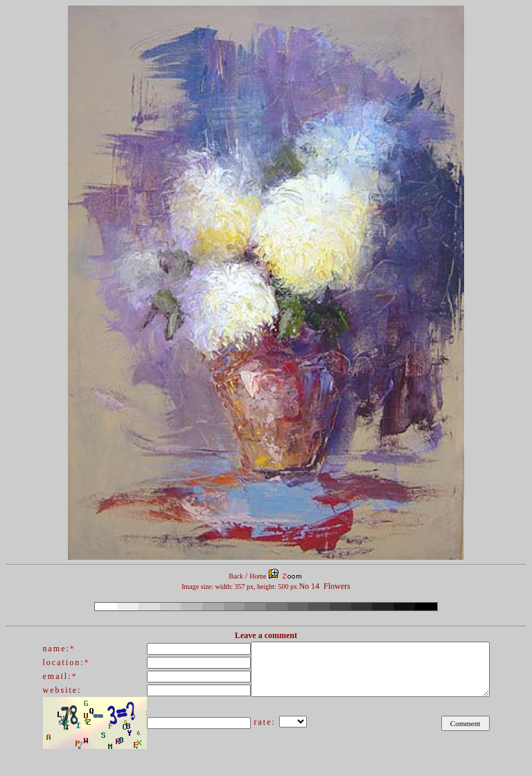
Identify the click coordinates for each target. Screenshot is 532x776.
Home (258, 576)
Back (236, 576)
